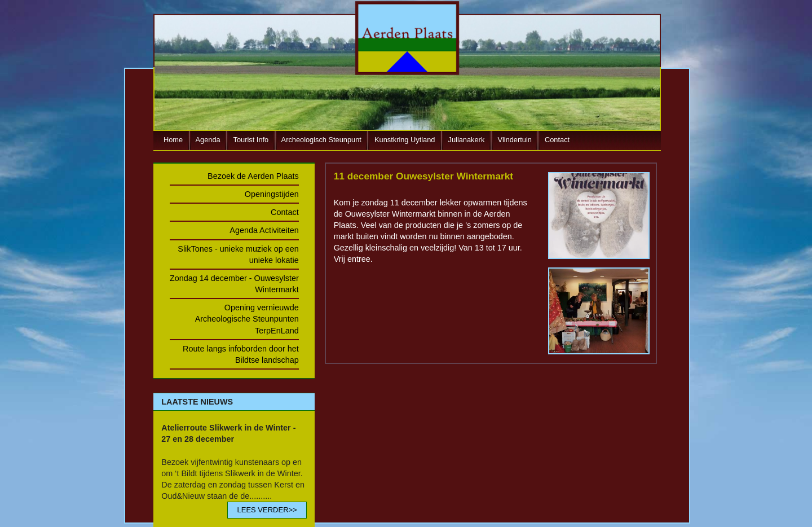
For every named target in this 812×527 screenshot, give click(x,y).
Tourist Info (251, 140)
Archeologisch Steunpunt (321, 140)
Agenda (208, 140)
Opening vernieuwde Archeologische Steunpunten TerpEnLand (247, 319)
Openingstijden (272, 194)
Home (173, 140)
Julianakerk (467, 140)
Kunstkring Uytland (405, 140)
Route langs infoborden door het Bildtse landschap (241, 354)
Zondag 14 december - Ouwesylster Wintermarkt (234, 284)
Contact (557, 140)
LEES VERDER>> (267, 510)
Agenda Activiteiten (264, 230)
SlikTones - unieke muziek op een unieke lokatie (238, 254)
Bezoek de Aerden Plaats (253, 176)
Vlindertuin (514, 140)
